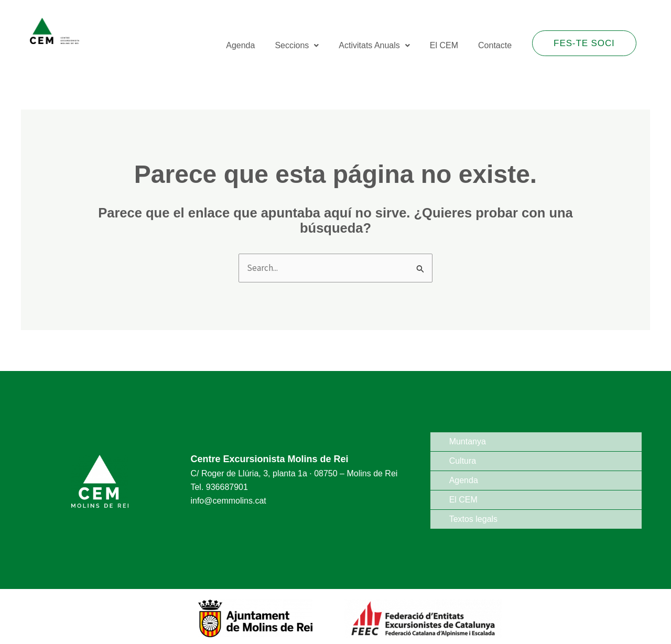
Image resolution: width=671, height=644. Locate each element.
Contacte (496, 44)
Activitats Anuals (380, 44)
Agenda (250, 44)
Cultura (463, 461)
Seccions (304, 44)
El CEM (447, 44)
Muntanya (468, 441)
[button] (304, 44)
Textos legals (474, 519)
